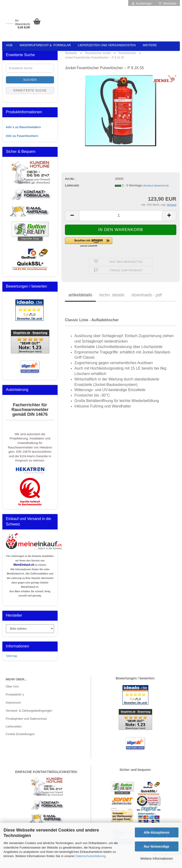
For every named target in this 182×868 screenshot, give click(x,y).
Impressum (13, 703)
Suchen (30, 80)
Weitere (150, 45)
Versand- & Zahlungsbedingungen (29, 711)
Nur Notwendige (157, 846)
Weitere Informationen (157, 859)
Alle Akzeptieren (157, 832)
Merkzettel (168, 4)
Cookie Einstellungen (20, 734)
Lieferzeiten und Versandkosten (107, 45)
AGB (9, 45)
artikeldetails (80, 295)
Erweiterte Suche (30, 90)
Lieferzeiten (14, 726)
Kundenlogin (142, 4)
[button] (115, 242)
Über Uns (12, 686)
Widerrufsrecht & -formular (45, 45)
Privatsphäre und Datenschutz (26, 719)
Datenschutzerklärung (91, 856)
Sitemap (12, 656)
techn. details (112, 295)
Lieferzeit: (72, 185)
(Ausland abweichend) (156, 185)
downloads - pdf (147, 295)
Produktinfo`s (15, 694)
